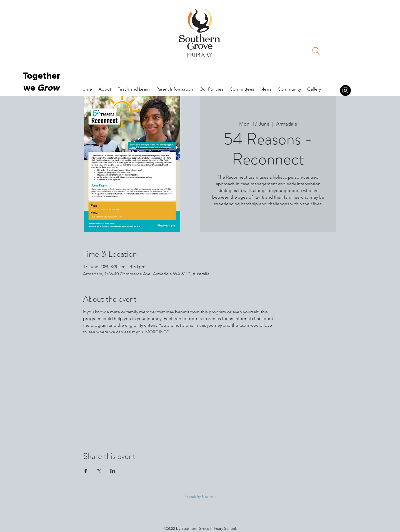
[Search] (316, 51)
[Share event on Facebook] (86, 471)
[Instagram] (345, 90)
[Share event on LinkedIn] (113, 471)
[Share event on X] (99, 471)
